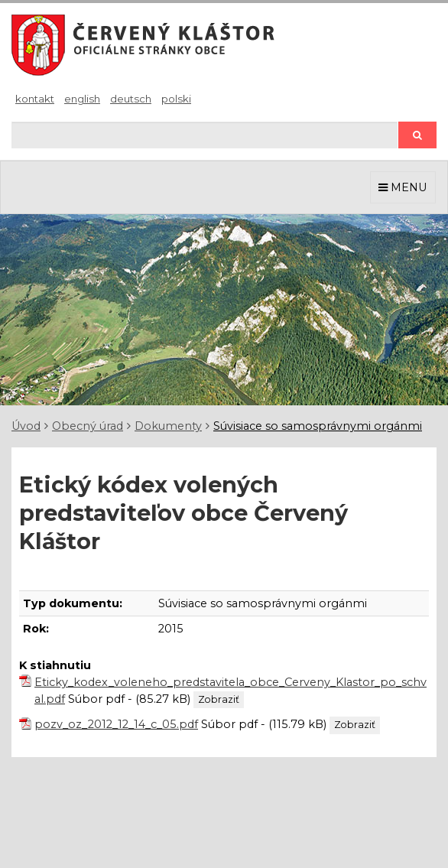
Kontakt (35, 99)
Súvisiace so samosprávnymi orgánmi (318, 426)
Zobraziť (219, 699)
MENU (403, 187)
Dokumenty (168, 426)
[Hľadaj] (205, 135)
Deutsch (131, 99)
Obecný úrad (88, 426)
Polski (176, 99)
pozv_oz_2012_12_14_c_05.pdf (116, 724)
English (82, 99)
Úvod (26, 426)
